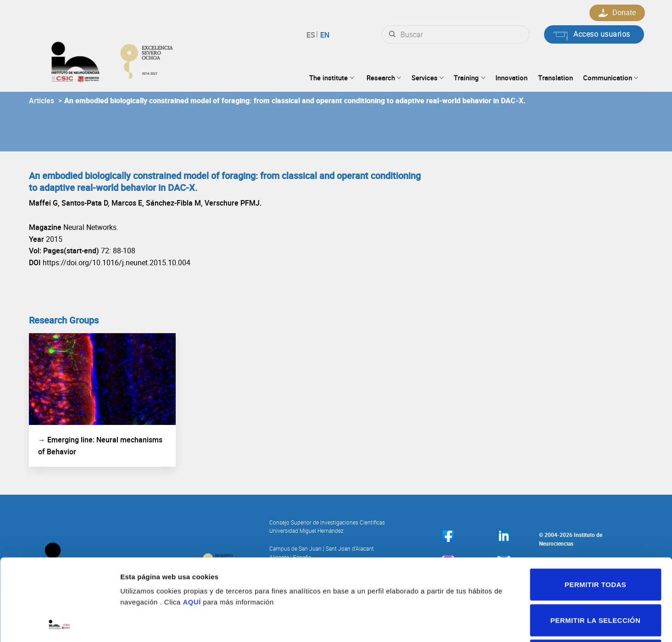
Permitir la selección (595, 544)
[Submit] (392, 34)
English (324, 35)
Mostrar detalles (489, 624)
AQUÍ (192, 525)
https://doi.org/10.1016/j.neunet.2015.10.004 (117, 262)
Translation (555, 78)
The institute (331, 78)
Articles (42, 100)
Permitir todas (595, 508)
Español (312, 35)
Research (384, 78)
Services (428, 78)
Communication (611, 78)
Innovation (511, 78)
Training (469, 78)
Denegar (595, 579)
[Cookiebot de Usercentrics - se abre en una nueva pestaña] (59, 624)
